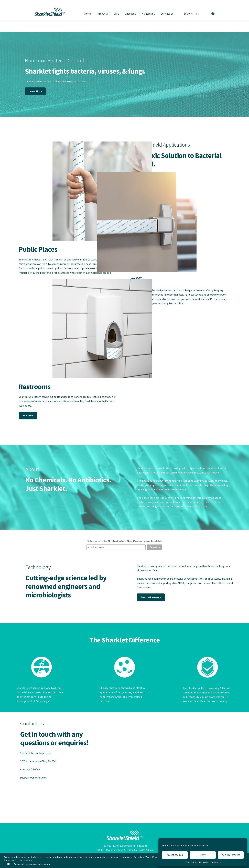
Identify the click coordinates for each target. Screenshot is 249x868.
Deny (203, 855)
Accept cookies (175, 855)
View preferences (231, 855)
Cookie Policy (190, 862)
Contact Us (167, 14)
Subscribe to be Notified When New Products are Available (124, 541)
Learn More (35, 91)
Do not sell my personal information (32, 864)
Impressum (216, 862)
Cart (116, 14)
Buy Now (28, 415)
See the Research (151, 597)
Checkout (130, 14)
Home (88, 14)
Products (103, 14)
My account (148, 14)
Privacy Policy (203, 862)
